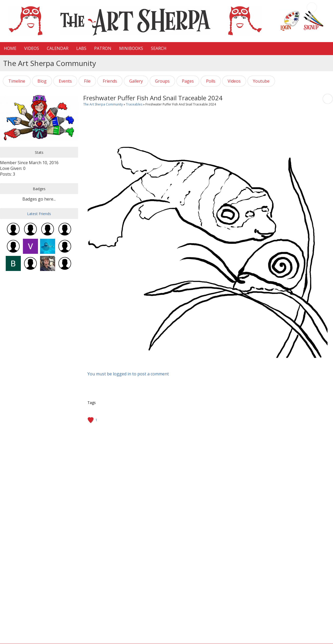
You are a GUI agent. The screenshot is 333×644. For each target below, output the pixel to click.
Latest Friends (39, 214)
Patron (103, 48)
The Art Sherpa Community (103, 104)
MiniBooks (131, 48)
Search (159, 48)
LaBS (81, 48)
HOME (10, 48)
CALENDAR (58, 48)
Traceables (134, 104)
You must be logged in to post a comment (128, 374)
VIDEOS (32, 48)
